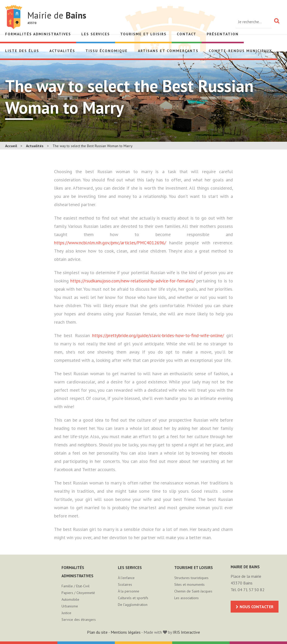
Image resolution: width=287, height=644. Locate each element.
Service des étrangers (79, 620)
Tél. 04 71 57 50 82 (248, 590)
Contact (187, 34)
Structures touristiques (191, 578)
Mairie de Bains (14, 17)
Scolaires (125, 584)
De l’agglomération (133, 605)
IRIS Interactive (186, 632)
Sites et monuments (189, 584)
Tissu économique (107, 51)
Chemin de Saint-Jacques (193, 591)
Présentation (223, 34)
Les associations (186, 598)
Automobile (70, 599)
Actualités (62, 51)
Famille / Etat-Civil (76, 586)
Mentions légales (126, 632)
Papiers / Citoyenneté (78, 593)
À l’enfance (126, 578)
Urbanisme (70, 606)
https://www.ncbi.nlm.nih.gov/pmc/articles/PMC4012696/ (110, 243)
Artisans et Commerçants (168, 51)
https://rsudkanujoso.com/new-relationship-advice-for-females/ (132, 281)
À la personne (129, 591)
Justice (66, 613)
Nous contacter (256, 607)
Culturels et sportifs (133, 598)
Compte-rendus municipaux (240, 51)
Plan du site (97, 632)
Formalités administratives (38, 34)
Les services (96, 34)
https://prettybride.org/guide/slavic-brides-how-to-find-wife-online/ (158, 335)
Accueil (11, 146)
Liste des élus (22, 51)
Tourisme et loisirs (143, 34)
